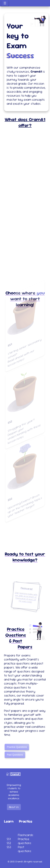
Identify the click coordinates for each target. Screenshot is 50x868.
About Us (14, 807)
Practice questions (25, 841)
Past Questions (15, 757)
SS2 (9, 843)
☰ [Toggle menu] (5, 3)
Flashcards (26, 835)
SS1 (9, 839)
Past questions (25, 849)
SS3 (9, 847)
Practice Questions (17, 749)
